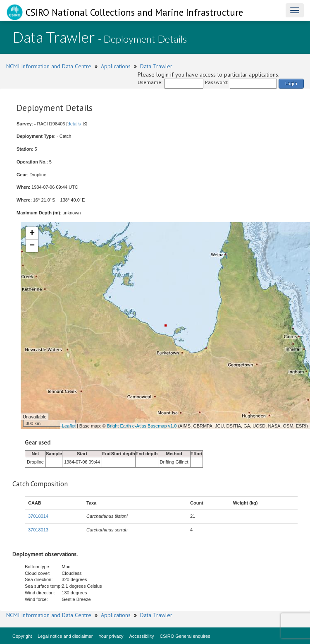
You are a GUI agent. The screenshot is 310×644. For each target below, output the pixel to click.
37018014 (38, 516)
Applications (116, 66)
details (74, 124)
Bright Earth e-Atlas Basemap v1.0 (142, 426)
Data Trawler (156, 66)
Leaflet (69, 426)
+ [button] (32, 233)
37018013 (38, 530)
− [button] (32, 246)
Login (291, 83)
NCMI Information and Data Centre (49, 66)
